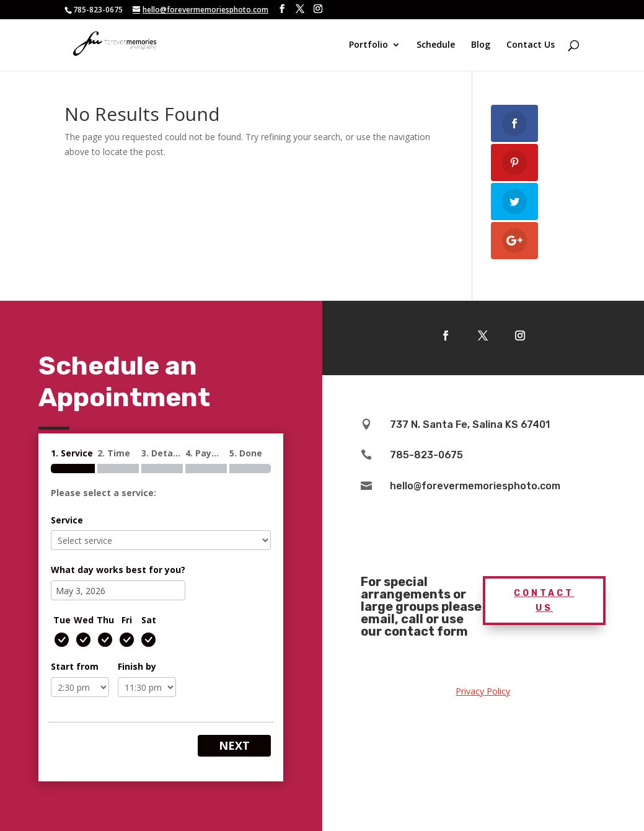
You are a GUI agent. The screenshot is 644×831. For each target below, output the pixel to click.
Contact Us (531, 45)
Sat (149, 620)
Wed (84, 620)
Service (67, 520)
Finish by (137, 666)
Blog (481, 45)
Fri (127, 620)
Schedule (436, 45)
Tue (62, 620)
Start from (75, 666)
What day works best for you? (118, 570)
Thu (105, 620)
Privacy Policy (483, 691)
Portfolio (368, 45)
